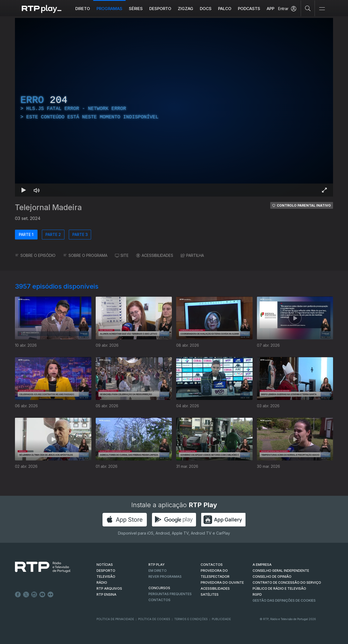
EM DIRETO (158, 571)
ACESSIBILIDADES (155, 255)
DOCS (206, 9)
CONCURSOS (159, 588)
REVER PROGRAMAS (165, 577)
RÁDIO (102, 583)
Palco (225, 9)
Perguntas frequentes (170, 594)
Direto (83, 9)
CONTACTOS (212, 565)
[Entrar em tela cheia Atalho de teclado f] (324, 190)
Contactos (159, 600)
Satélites (210, 594)
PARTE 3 (80, 234)
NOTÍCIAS (105, 565)
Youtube (42, 595)
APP (271, 9)
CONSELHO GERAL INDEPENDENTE (281, 571)
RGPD (257, 594)
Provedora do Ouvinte (222, 583)
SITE (122, 255)
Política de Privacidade (115, 619)
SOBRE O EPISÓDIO (35, 255)
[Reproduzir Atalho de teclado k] (24, 190)
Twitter (26, 595)
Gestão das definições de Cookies (284, 600)
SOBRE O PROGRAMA (85, 255)
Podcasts (249, 9)
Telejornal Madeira (48, 207)
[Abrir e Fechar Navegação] (322, 9)
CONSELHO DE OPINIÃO (272, 577)
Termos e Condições (191, 619)
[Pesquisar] (308, 8)
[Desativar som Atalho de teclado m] (37, 190)
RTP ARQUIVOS (109, 588)
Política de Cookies (154, 619)
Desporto (160, 9)
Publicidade (221, 619)
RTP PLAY (157, 565)
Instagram (34, 595)
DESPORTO (106, 571)
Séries (136, 9)
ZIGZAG (186, 9)
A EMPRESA (262, 565)
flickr (51, 595)
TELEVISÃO (106, 577)
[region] (174, 107)
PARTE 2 (53, 234)
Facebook (18, 595)
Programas (109, 9)
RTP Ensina (106, 594)
